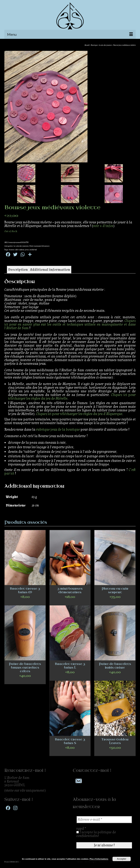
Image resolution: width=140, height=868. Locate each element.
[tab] (18, 270)
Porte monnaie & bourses (40, 246)
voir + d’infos (103, 226)
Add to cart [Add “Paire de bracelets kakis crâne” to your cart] (115, 678)
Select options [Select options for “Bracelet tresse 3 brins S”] (70, 753)
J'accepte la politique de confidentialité (96, 834)
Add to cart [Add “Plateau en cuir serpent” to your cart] (115, 602)
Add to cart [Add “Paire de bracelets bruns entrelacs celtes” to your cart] (25, 681)
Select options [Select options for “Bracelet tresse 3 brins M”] (25, 602)
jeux (27, 250)
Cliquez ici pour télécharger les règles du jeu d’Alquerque (79, 414)
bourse (12, 250)
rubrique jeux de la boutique (58, 430)
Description (18, 270)
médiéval (33, 250)
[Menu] (70, 34)
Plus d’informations (99, 859)
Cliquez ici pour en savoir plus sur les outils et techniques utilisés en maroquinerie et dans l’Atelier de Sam (70, 324)
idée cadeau (20, 250)
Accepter (121, 859)
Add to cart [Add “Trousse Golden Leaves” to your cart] (115, 753)
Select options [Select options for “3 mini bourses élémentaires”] (70, 602)
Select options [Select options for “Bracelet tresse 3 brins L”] (70, 678)
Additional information (50, 270)
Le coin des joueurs (21, 246)
